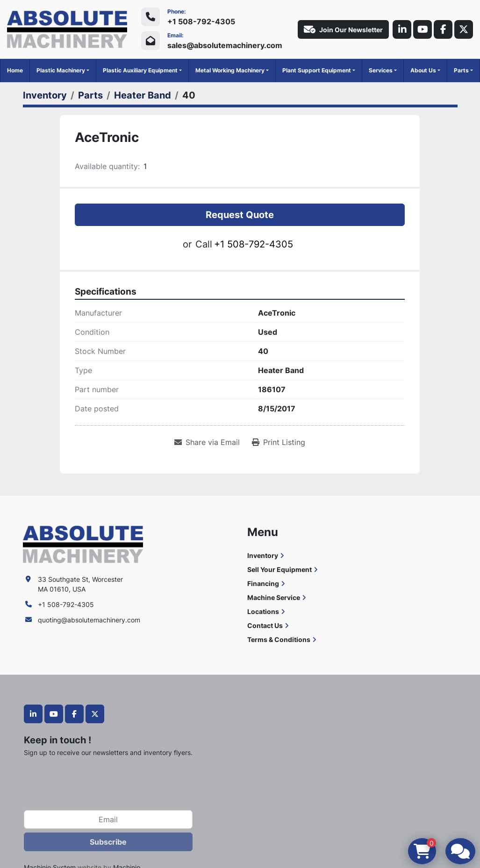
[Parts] (90, 95)
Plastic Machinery (61, 70)
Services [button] (381, 70)
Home (15, 70)
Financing (263, 583)
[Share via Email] (207, 442)
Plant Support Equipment (317, 70)
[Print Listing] (279, 442)
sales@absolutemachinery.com (225, 45)
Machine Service (274, 597)
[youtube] (423, 29)
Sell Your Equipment (279, 569)
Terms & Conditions (279, 639)
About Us (423, 70)
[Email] (108, 819)
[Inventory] (45, 95)
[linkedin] (402, 29)
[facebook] (443, 29)
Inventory (263, 555)
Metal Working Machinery (230, 70)
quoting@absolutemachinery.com (89, 620)
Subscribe (108, 842)
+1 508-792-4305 (201, 21)
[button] (63, 71)
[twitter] (464, 29)
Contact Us (265, 625)
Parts (461, 70)
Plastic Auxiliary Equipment (140, 70)
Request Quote (240, 215)
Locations (263, 611)
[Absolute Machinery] (83, 544)
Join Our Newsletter (343, 29)
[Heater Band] (143, 95)
